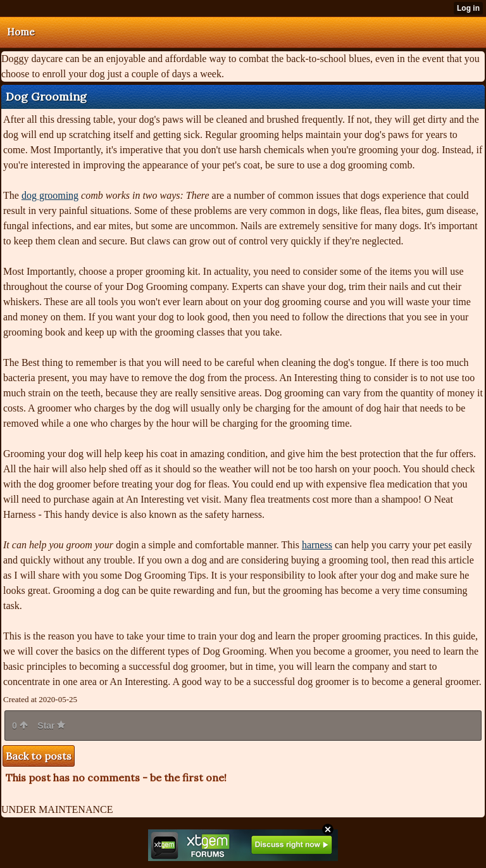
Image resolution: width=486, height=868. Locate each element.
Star (51, 726)
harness (317, 545)
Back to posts (39, 756)
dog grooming (50, 195)
